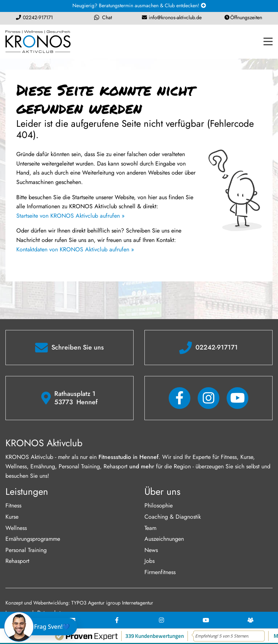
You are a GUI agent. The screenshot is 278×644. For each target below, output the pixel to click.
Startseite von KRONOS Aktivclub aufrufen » (70, 216)
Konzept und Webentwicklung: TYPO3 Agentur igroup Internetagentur (79, 603)
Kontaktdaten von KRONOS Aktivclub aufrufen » (75, 249)
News (151, 550)
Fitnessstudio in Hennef (129, 457)
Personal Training (26, 550)
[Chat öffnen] (42, 627)
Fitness (13, 505)
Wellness (16, 528)
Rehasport (17, 561)
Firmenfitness (160, 572)
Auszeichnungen (164, 539)
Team (150, 528)
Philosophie (159, 505)
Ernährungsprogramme (33, 539)
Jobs (149, 561)
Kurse (12, 517)
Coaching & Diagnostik (173, 517)
